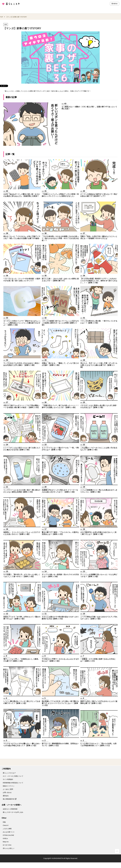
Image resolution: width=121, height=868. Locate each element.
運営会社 (6, 796)
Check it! (6, 825)
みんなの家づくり (9, 832)
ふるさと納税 (7, 829)
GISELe (5, 838)
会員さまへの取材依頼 (10, 809)
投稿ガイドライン (9, 786)
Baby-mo (6, 842)
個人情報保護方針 (10, 799)
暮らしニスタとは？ (9, 773)
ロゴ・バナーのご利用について (13, 776)
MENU (115, 4)
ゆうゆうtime (7, 845)
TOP (2, 17)
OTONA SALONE (8, 835)
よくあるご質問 (8, 789)
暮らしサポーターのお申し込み (13, 812)
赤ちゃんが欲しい (9, 848)
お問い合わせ (7, 792)
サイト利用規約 (8, 779)
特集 (4, 822)
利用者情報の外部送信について (13, 783)
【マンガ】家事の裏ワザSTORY (16, 17)
